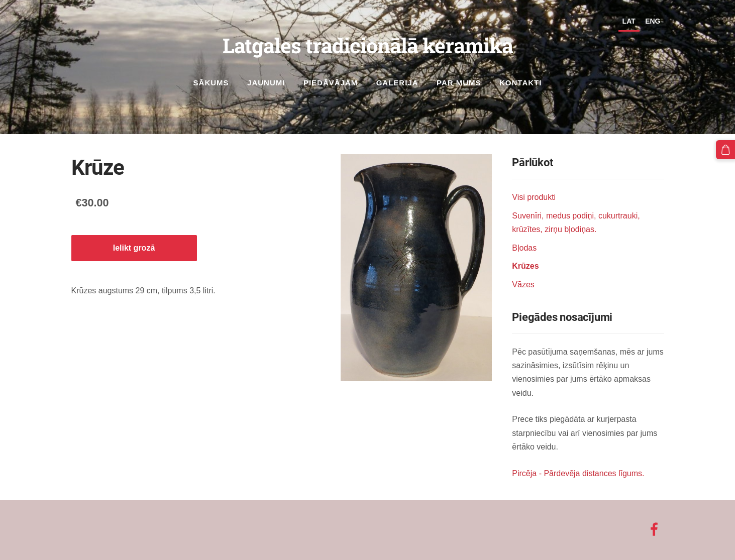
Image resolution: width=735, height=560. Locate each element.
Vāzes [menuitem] (523, 285)
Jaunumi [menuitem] (266, 83)
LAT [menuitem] (629, 21)
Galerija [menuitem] (397, 83)
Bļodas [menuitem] (524, 248)
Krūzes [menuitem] (525, 266)
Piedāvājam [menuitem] (331, 83)
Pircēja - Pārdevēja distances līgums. (578, 473)
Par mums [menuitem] (459, 83)
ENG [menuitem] (653, 21)
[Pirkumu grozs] (725, 150)
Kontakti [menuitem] (520, 83)
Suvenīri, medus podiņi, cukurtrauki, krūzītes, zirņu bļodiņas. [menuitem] (576, 222)
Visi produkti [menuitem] (534, 197)
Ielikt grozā (134, 248)
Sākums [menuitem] (211, 83)
